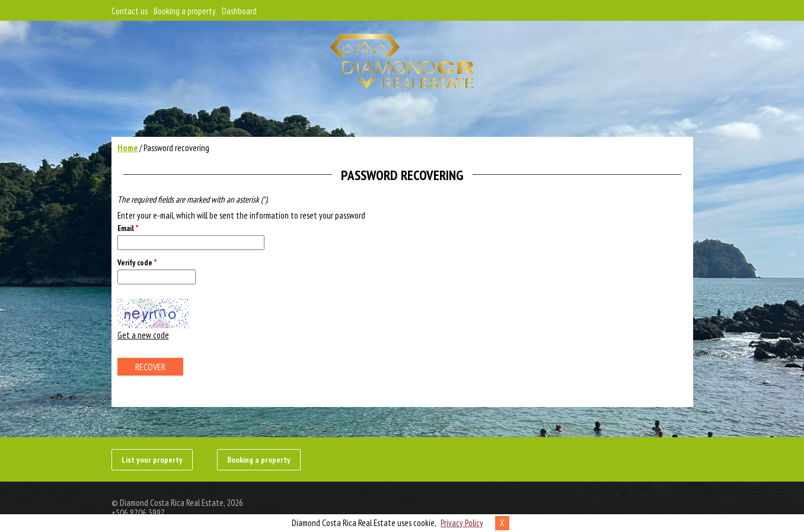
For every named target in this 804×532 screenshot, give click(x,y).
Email (128, 228)
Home (127, 148)
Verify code (137, 263)
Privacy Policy (462, 523)
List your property (152, 460)
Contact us (130, 11)
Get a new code (143, 335)
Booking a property (185, 11)
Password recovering (176, 148)
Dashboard (239, 11)
